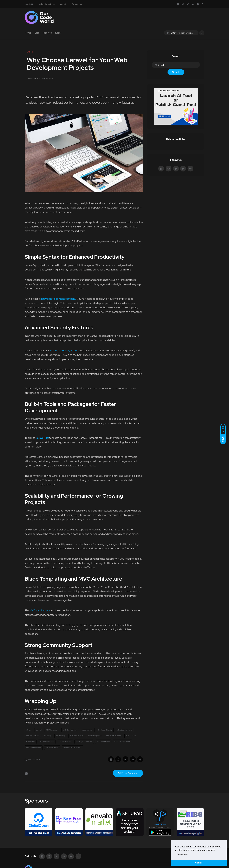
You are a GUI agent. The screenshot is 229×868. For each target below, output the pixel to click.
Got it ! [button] (199, 863)
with (29, 4)
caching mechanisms (84, 742)
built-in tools (131, 736)
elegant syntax (87, 730)
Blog (37, 33)
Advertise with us (47, 4)
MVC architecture (40, 610)
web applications (52, 747)
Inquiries (47, 33)
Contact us (77, 4)
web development (70, 730)
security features (33, 736)
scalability (48, 736)
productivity (61, 736)
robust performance (124, 730)
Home (28, 33)
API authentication (47, 742)
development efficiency (72, 747)
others (29, 730)
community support (114, 736)
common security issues (64, 350)
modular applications (123, 742)
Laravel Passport (65, 742)
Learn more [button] (182, 854)
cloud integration (103, 742)
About (63, 4)
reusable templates (34, 747)
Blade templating (95, 736)
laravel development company (58, 299)
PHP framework (52, 730)
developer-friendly (105, 730)
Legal (58, 33)
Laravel (39, 730)
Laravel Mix (42, 438)
